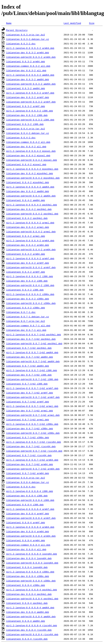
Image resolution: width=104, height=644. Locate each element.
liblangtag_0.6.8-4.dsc (21, 487)
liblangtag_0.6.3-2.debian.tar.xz (28, 39)
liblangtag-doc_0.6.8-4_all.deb (26, 549)
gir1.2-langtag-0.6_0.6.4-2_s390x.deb (30, 294)
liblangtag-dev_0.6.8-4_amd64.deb (28, 612)
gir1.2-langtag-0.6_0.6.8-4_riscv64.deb (32, 625)
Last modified (72, 23)
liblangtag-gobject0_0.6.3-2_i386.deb (30, 120)
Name (9, 23)
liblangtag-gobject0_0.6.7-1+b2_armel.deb (33, 415)
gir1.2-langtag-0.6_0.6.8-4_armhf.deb (30, 509)
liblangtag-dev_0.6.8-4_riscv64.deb (29, 630)
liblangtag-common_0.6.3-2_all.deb (28, 66)
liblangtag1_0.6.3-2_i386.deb (25, 124)
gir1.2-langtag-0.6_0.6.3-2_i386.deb (30, 111)
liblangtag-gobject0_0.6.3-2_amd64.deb (31, 84)
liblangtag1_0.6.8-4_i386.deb (25, 505)
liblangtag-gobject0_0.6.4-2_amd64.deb (31, 196)
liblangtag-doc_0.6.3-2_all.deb (26, 70)
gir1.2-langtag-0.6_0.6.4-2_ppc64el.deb (32, 205)
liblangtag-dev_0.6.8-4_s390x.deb (28, 576)
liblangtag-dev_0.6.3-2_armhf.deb (28, 97)
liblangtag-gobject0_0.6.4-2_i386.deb (30, 285)
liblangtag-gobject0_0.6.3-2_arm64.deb (31, 57)
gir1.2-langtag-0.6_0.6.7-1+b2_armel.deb (32, 406)
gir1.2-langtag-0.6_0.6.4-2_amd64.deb (30, 187)
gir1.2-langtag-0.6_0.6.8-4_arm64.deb (30, 527)
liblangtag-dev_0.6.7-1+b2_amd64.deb (30, 357)
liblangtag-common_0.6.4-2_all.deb (28, 142)
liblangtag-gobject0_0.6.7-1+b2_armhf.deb (33, 397)
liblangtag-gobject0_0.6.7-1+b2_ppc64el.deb (34, 343)
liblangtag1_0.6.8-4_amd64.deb (26, 621)
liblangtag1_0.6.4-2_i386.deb (25, 290)
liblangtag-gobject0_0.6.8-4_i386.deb (30, 500)
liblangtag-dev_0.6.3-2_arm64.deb (28, 53)
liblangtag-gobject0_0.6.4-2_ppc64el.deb (32, 214)
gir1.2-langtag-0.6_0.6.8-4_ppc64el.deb (32, 590)
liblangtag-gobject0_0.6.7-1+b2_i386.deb (32, 379)
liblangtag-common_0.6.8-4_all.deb (28, 545)
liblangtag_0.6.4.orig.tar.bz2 (26, 129)
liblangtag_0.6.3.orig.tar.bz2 (26, 35)
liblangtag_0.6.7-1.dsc (21, 312)
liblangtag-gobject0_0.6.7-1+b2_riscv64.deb (34, 451)
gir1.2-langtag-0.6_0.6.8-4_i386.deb (30, 491)
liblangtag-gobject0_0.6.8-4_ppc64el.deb (32, 599)
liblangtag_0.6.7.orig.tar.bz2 (26, 321)
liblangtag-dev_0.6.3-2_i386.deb (27, 115)
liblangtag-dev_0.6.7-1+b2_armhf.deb (30, 393)
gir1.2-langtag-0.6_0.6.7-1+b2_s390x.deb (32, 424)
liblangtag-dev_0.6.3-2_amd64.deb (28, 79)
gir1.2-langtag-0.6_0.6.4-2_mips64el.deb (32, 169)
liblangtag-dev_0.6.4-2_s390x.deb (28, 299)
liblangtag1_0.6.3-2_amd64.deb (26, 88)
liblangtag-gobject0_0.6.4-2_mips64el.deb (33, 178)
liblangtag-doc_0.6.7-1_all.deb (26, 330)
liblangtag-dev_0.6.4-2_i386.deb (27, 281)
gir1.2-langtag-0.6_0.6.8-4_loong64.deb (32, 554)
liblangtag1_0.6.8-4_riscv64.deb (27, 639)
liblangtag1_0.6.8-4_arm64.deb (26, 540)
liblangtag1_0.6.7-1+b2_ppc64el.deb (29, 348)
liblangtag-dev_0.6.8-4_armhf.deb (28, 514)
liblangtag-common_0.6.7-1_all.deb (28, 326)
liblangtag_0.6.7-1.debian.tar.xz (28, 317)
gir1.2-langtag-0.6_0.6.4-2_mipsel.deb (31, 151)
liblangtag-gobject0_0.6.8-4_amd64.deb (31, 616)
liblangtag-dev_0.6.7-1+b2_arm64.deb (30, 464)
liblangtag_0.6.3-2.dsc (21, 44)
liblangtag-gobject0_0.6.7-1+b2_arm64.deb (33, 469)
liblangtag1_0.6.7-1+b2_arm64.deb (28, 473)
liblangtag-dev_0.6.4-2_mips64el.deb (30, 173)
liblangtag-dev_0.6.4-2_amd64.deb (28, 191)
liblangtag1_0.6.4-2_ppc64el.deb (27, 218)
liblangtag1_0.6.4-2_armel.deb (26, 236)
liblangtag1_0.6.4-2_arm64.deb (26, 254)
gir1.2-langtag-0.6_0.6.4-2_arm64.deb (30, 240)
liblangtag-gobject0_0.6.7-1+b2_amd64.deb (33, 361)
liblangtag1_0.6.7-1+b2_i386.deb (27, 384)
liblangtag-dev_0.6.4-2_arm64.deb (28, 245)
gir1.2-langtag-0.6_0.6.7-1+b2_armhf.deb (32, 388)
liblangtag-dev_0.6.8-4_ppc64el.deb (29, 594)
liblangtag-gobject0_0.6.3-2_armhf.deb (31, 102)
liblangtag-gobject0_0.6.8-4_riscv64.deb (32, 634)
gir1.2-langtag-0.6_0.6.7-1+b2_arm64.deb (32, 460)
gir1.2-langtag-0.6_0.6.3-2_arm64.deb (30, 48)
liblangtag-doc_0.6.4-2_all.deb (26, 146)
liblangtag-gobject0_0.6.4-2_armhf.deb (31, 267)
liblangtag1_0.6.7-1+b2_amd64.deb (28, 366)
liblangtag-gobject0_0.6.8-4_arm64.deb (31, 536)
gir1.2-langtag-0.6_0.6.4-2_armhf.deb (30, 258)
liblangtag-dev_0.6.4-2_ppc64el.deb (29, 209)
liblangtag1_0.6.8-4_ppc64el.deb (27, 603)
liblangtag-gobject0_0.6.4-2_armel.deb (31, 232)
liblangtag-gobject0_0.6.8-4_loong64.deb (32, 563)
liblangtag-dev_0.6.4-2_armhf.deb (28, 263)
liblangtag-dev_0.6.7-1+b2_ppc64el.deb (31, 339)
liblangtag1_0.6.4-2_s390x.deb (26, 308)
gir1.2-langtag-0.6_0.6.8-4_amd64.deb (30, 608)
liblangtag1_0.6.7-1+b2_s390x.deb (28, 437)
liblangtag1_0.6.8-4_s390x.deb (26, 585)
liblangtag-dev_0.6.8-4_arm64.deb (28, 531)
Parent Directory (17, 30)
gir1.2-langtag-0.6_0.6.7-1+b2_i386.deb (32, 370)
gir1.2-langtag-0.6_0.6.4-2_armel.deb (30, 223)
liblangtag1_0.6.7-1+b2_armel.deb (28, 420)
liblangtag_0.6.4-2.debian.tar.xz (28, 133)
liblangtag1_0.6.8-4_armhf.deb (26, 522)
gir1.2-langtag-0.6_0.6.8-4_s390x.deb (30, 572)
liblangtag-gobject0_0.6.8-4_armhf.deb (31, 518)
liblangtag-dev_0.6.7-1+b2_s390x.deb (30, 428)
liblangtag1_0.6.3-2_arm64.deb (26, 61)
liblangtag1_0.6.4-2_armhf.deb (26, 272)
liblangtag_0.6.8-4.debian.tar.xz (28, 482)
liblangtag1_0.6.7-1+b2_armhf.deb (28, 402)
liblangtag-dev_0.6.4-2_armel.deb (28, 227)
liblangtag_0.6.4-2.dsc (21, 138)
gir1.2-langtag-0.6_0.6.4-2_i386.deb (30, 276)
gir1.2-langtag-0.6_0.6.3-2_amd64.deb (30, 75)
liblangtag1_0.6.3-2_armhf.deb (26, 106)
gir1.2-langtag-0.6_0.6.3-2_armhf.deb (30, 93)
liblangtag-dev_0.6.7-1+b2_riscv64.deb (31, 446)
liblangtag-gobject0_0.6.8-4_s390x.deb (31, 581)
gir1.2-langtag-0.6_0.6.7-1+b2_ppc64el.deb (34, 334)
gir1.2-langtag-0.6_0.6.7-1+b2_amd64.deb (32, 352)
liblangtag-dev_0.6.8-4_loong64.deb (29, 558)
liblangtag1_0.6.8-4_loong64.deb (27, 567)
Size (92, 23)
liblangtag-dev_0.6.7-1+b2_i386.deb (29, 375)
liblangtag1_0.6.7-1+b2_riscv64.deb (29, 455)
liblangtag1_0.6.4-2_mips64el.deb (28, 182)
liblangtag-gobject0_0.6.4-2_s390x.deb (31, 303)
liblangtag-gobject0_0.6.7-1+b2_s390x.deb (33, 433)
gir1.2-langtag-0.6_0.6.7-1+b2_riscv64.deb (34, 442)
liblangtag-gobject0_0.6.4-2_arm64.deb (31, 249)
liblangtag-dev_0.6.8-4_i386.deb (27, 496)
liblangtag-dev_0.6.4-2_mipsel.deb (28, 155)
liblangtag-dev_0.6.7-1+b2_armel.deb (30, 411)
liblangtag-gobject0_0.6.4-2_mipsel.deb (32, 160)
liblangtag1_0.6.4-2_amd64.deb (26, 200)
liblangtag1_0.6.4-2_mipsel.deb (26, 164)
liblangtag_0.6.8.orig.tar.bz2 (26, 478)
